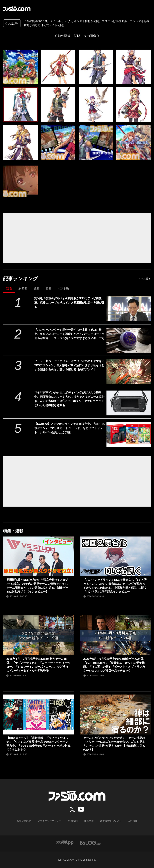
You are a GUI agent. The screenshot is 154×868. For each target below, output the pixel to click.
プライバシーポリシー (50, 821)
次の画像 (90, 36)
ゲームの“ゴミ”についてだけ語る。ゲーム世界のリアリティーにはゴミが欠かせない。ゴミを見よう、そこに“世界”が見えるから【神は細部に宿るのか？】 (114, 744)
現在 (9, 289)
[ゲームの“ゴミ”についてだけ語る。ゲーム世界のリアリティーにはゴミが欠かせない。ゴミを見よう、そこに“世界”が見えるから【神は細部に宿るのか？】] (115, 714)
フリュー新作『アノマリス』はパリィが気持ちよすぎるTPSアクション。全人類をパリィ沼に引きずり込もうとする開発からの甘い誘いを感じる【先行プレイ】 (69, 365)
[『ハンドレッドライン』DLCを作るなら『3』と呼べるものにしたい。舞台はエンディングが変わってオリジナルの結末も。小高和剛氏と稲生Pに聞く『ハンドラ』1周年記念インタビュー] (115, 556)
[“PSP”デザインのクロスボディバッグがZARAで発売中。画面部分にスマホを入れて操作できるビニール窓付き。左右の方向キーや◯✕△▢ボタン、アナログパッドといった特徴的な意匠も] (129, 403)
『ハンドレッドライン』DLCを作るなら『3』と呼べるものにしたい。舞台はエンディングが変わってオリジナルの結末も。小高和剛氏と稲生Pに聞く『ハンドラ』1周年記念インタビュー (115, 586)
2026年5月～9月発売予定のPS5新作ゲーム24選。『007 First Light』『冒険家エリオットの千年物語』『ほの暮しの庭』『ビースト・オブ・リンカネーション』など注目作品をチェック (115, 665)
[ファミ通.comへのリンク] (17, 9)
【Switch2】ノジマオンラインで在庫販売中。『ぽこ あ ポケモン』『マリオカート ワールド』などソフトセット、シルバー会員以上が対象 (69, 428)
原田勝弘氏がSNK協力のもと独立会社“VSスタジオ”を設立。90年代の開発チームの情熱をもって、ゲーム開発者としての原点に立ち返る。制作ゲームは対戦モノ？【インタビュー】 (38, 586)
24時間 (23, 289)
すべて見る (145, 279)
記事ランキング (21, 279)
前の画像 (64, 36)
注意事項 (89, 821)
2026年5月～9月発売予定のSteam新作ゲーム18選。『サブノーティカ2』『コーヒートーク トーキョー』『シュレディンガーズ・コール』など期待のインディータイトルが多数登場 (38, 665)
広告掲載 (133, 821)
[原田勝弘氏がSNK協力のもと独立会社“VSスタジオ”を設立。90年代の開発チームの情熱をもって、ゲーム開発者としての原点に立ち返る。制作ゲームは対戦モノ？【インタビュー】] (39, 556)
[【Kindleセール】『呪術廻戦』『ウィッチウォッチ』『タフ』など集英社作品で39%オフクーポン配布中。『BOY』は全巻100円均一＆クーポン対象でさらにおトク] (39, 714)
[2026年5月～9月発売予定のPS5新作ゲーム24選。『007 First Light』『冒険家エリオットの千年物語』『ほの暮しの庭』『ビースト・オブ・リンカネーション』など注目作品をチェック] (115, 635)
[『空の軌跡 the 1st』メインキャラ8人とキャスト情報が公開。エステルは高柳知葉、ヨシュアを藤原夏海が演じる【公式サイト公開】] (20, 67)
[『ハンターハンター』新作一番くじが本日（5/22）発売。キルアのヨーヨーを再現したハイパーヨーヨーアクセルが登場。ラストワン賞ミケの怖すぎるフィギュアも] (129, 340)
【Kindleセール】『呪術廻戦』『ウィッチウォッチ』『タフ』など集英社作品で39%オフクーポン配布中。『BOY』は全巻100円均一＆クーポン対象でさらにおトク (38, 744)
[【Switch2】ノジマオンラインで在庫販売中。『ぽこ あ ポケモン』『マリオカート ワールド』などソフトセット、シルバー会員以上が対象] (129, 434)
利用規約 (73, 821)
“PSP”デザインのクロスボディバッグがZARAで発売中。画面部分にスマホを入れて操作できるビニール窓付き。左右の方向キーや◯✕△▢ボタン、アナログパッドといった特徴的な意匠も (69, 399)
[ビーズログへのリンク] (91, 843)
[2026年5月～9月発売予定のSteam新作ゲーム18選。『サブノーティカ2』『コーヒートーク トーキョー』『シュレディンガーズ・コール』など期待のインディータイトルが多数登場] (39, 635)
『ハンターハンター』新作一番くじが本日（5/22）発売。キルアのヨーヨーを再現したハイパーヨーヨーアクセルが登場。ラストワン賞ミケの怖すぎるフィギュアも (69, 334)
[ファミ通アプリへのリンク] (65, 843)
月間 (49, 289)
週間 (36, 289)
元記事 (11, 24)
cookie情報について (111, 821)
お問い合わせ (24, 821)
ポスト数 (63, 289)
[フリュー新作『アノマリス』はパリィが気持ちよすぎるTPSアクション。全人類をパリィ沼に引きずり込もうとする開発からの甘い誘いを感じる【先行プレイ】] (129, 371)
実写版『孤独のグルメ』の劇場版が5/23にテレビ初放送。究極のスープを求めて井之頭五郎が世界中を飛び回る (69, 303)
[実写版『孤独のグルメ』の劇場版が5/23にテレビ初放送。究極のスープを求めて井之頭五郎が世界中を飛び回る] (129, 309)
